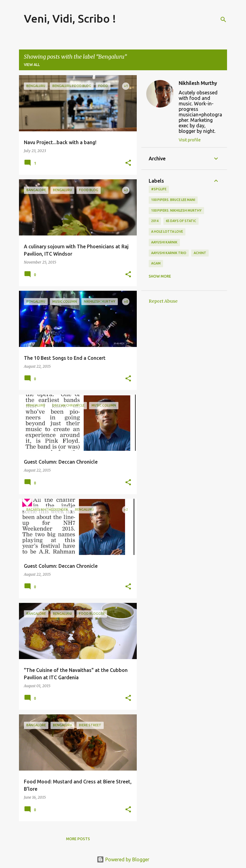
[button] (128, 163)
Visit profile (190, 140)
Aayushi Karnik (164, 242)
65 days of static (181, 221)
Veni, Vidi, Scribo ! (70, 18)
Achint (200, 253)
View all (32, 65)
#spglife (159, 189)
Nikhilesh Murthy (198, 83)
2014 (155, 221)
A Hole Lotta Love (167, 232)
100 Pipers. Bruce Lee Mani (173, 200)
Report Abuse (163, 301)
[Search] (223, 20)
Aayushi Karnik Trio (169, 253)
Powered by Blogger (123, 859)
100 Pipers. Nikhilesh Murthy (176, 210)
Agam (156, 263)
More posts (78, 839)
